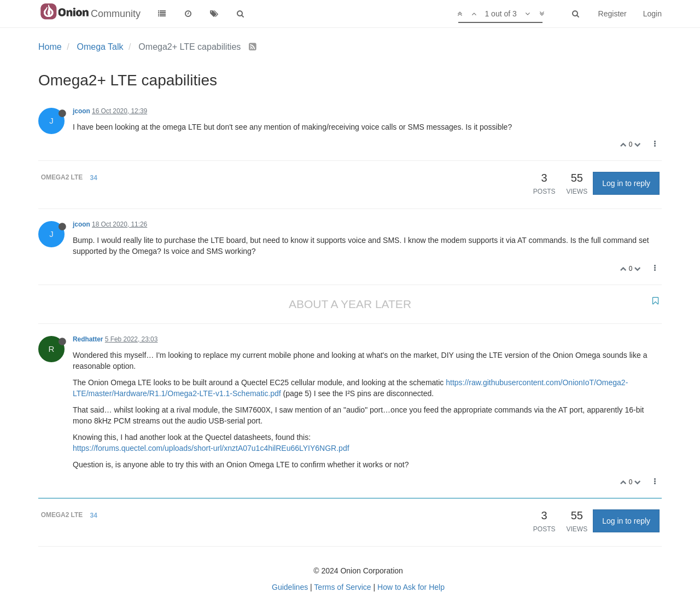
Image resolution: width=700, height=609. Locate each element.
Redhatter (88, 339)
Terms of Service (342, 587)
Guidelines (290, 587)
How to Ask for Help (411, 587)
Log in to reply (626, 183)
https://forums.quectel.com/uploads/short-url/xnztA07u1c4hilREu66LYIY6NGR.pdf (211, 448)
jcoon (81, 111)
